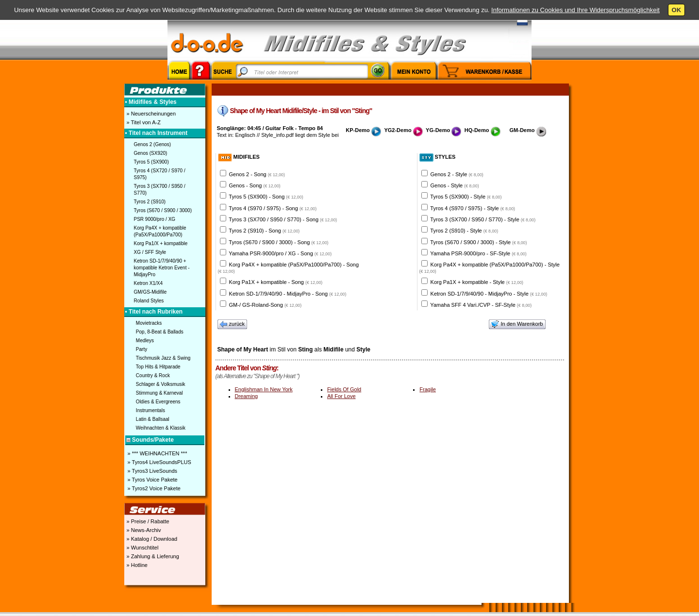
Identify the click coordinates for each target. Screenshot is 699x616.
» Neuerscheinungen (151, 114)
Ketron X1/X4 (148, 283)
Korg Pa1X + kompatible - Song (276, 282)
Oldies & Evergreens (158, 402)
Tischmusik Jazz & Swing (163, 358)
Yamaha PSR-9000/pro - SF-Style (478, 253)
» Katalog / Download (151, 539)
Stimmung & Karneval (159, 393)
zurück (233, 324)
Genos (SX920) (151, 153)
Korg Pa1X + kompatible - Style (477, 282)
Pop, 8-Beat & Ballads (160, 332)
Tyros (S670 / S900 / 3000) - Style (478, 242)
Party (141, 349)
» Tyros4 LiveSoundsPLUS (159, 462)
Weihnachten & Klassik (161, 428)
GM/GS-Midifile (150, 292)
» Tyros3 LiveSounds (152, 471)
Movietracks (149, 323)
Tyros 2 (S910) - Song (264, 231)
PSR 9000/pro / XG (155, 219)
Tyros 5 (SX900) (151, 162)
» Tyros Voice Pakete (152, 480)
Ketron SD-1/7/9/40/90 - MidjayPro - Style (489, 294)
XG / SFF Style (150, 252)
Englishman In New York (264, 389)
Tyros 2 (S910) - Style (464, 231)
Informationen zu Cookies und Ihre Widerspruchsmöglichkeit (575, 10)
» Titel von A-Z (143, 122)
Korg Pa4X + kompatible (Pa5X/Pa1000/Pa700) (160, 231)
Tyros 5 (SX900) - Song (266, 197)
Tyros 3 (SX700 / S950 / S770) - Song (283, 219)
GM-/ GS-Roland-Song (266, 305)
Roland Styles (149, 301)
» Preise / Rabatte (147, 521)
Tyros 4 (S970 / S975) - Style (473, 208)
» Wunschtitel (142, 548)
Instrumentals (150, 410)
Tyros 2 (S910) (150, 202)
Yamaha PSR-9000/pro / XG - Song (280, 253)
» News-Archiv (143, 530)
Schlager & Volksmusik (161, 384)
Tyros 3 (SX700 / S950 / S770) (160, 190)
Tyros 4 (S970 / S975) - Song (273, 208)
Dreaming (247, 396)
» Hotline (136, 565)
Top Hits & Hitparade (158, 367)
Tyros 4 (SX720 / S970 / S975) (160, 174)
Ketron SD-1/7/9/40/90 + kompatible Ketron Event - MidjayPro (162, 268)
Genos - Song (255, 185)
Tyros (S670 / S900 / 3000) (163, 210)
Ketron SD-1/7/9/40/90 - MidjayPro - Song (288, 294)
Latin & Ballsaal (153, 419)
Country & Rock (153, 375)
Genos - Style (455, 185)
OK (677, 10)
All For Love (341, 396)
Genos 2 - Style (457, 174)
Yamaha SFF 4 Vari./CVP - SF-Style (481, 305)
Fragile (428, 389)
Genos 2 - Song (257, 174)
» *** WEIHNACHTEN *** (157, 453)
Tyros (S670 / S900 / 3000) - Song (278, 242)
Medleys (145, 341)
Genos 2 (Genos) (153, 144)
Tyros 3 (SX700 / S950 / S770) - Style (483, 219)
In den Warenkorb (517, 324)
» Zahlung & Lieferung (152, 556)
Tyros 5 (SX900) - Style (466, 197)
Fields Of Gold (344, 389)
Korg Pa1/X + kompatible (161, 243)
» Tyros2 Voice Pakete (153, 488)
